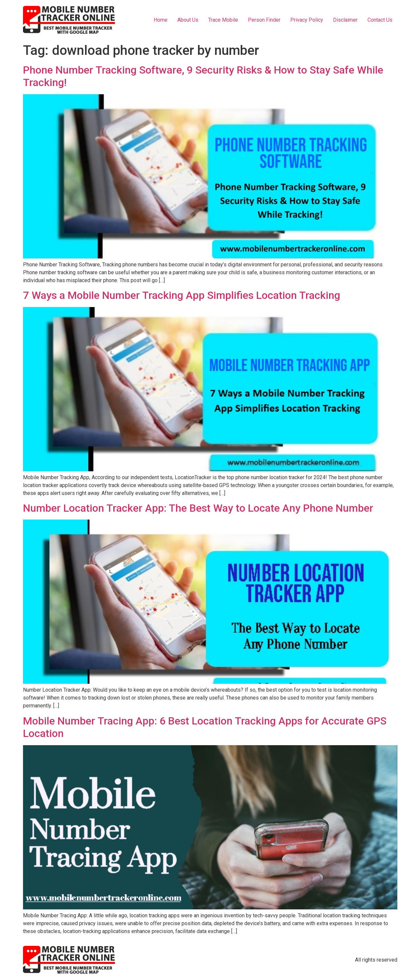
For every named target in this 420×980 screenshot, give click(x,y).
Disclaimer (345, 20)
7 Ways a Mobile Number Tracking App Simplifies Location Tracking (182, 295)
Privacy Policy (307, 20)
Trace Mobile (223, 20)
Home (161, 20)
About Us (188, 20)
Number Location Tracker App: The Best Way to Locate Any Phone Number (198, 508)
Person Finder (264, 20)
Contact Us (380, 20)
